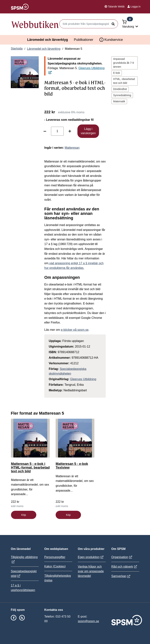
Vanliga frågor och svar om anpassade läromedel (91, 571)
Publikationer (84, 40)
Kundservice (111, 40)
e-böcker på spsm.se (75, 330)
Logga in (134, 7)
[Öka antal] (70, 131)
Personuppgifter (55, 557)
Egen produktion (91, 557)
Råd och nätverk (125, 567)
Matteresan (72, 148)
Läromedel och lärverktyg (48, 40)
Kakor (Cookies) (55, 566)
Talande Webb (115, 7)
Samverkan (121, 576)
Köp (24, 515)
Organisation (122, 557)
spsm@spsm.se (88, 621)
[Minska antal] (45, 131)
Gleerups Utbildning (83, 379)
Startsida (17, 49)
